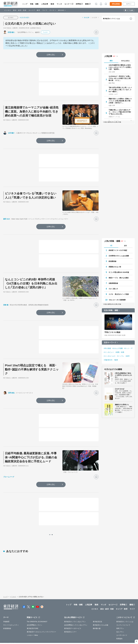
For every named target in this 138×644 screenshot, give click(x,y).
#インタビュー (109, 352)
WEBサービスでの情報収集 (13, 633)
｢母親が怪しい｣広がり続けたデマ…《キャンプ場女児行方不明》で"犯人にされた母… (120, 112)
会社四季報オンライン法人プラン (76, 609)
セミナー (68, 4)
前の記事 (87, 18)
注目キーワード (110, 342)
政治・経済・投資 (20, 10)
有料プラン (120, 612)
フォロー (45, 32)
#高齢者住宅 (108, 360)
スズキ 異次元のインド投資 (119, 294)
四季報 (78, 4)
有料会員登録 (116, 4)
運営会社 (29, 628)
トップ (25, 4)
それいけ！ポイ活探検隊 (117, 300)
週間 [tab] (125, 246)
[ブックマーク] (96, 32)
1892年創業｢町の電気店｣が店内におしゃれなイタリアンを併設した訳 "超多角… (120, 67)
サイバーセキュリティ (11, 609)
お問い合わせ (107, 633)
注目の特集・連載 (111, 310)
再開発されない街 (115, 267)
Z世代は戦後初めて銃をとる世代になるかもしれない (123, 375)
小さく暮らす (113, 289)
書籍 (87, 4)
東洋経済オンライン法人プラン (75, 606)
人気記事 (45, 4)
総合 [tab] (111, 61)
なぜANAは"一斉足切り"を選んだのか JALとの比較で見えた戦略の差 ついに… (120, 78)
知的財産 (45, 633)
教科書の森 (97, 612)
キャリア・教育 (34, 10)
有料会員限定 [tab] (125, 61)
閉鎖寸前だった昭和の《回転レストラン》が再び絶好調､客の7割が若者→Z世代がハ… (120, 101)
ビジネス (8, 10)
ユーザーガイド (122, 619)
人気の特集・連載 (112, 241)
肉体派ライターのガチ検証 (118, 250)
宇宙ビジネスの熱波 (112, 332)
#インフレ (121, 356)
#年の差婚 (107, 348)
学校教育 (6, 606)
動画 (52, 4)
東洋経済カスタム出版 (101, 609)
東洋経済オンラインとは (111, 19)
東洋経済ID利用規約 (79, 633)
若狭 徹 (6, 305)
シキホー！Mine (32, 619)
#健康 (116, 360)
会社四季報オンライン (35, 609)
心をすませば (120, 389)
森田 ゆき (7, 219)
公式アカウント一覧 (52, 628)
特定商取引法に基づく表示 (60, 633)
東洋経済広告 (98, 606)
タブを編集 (130, 10)
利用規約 (119, 623)
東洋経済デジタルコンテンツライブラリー (42, 616)
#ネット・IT (128, 348)
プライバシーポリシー (32, 633)
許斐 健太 (11, 32)
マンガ (59, 4)
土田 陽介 (11, 133)
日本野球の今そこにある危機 (119, 256)
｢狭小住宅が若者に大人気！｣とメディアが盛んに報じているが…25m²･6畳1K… (120, 89)
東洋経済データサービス (73, 612)
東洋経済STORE (33, 612)
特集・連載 (34, 4)
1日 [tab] (111, 246)
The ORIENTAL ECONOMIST (37, 606)
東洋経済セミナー (70, 616)
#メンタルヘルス (110, 356)
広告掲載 (65, 628)
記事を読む (51, 55)
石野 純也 (11, 393)
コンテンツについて (123, 609)
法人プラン (120, 616)
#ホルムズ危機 (117, 348)
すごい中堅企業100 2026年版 (119, 272)
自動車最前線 (113, 283)
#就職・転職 (120, 352)
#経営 (128, 356)
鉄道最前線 (113, 261)
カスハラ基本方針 (94, 633)
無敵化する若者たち (122, 405)
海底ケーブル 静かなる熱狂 (119, 278)
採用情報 (38, 628)
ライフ (45, 10)
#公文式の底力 (25, 18)
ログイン (129, 4)
